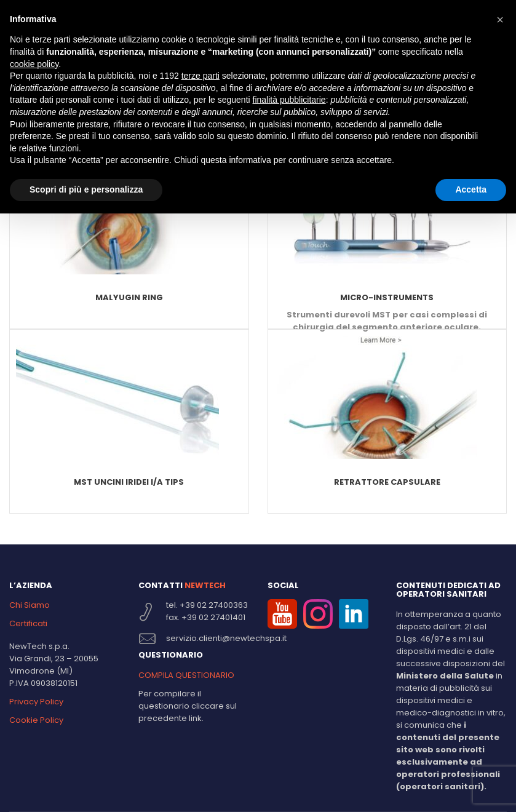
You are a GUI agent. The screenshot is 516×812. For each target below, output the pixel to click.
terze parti (200, 76)
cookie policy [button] (34, 64)
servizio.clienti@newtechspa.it (226, 638)
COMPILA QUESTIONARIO (186, 675)
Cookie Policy (36, 720)
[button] (500, 20)
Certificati (28, 623)
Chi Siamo (30, 605)
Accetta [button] (471, 189)
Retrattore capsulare (387, 482)
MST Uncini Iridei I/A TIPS (129, 482)
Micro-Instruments (387, 297)
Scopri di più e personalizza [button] (86, 189)
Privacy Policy (36, 702)
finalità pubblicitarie (289, 100)
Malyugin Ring (129, 297)
